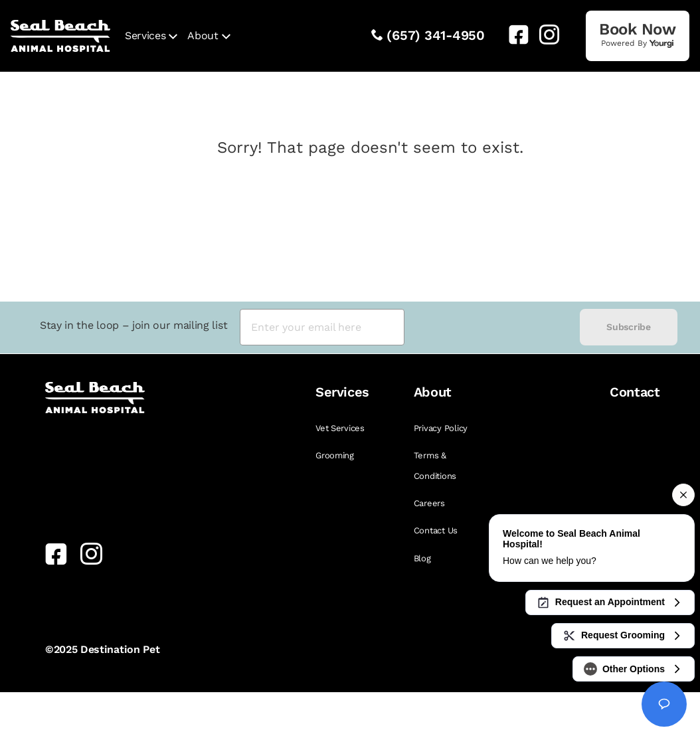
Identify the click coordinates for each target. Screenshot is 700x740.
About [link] (203, 36)
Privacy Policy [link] (441, 428)
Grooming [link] (335, 455)
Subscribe (628, 327)
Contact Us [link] (436, 530)
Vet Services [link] (340, 428)
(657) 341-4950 (436, 35)
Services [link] (145, 36)
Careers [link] (429, 503)
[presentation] (492, 327)
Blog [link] (422, 558)
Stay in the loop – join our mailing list (133, 325)
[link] (513, 35)
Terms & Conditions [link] (435, 466)
